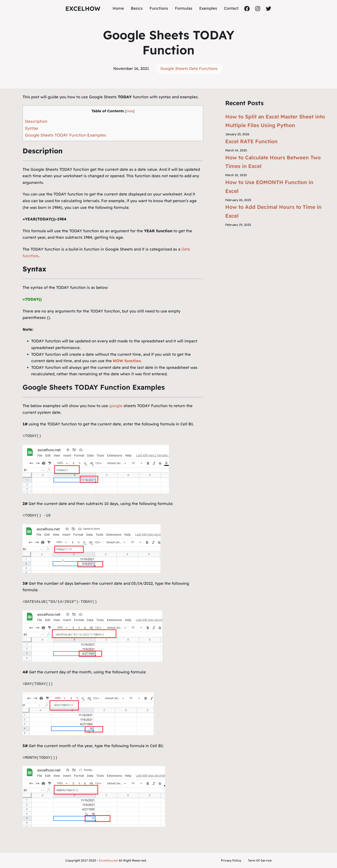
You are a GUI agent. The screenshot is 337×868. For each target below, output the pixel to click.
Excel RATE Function (251, 141)
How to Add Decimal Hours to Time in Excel (273, 211)
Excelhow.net (108, 860)
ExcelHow (83, 8)
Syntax (32, 128)
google (116, 406)
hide (130, 111)
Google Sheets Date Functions (189, 68)
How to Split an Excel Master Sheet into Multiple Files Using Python (275, 121)
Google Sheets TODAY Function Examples (65, 135)
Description (36, 121)
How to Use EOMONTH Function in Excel (269, 187)
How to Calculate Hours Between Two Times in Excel (273, 162)
